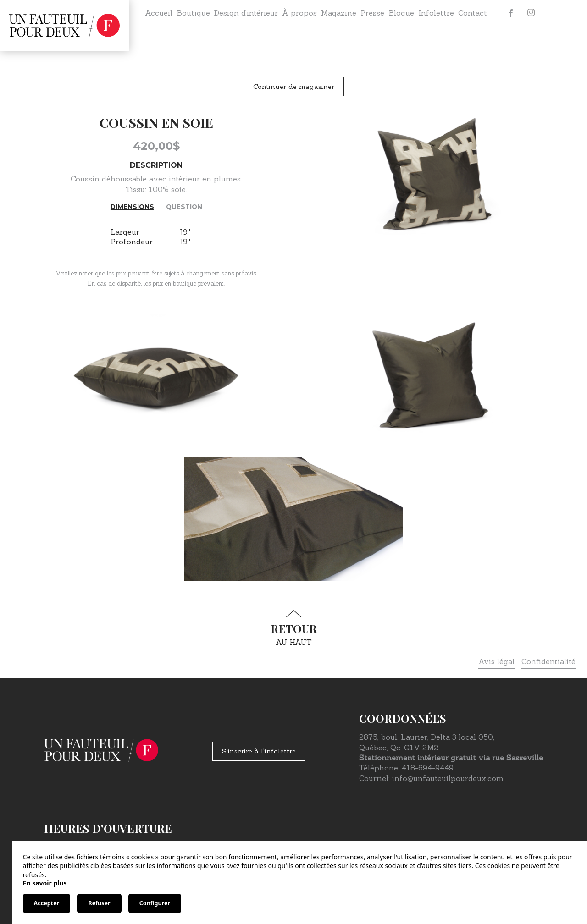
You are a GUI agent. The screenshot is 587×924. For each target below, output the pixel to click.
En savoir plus (45, 883)
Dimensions (132, 207)
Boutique (193, 13)
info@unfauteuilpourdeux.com (448, 778)
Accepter (47, 903)
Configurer (155, 903)
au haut (293, 628)
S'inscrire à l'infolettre (259, 751)
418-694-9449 (428, 768)
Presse (372, 13)
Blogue (401, 13)
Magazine (339, 13)
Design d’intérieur (246, 13)
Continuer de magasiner (294, 87)
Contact (473, 13)
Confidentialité (548, 661)
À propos (299, 13)
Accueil (159, 13)
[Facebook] (511, 13)
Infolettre (436, 13)
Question (184, 207)
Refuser (99, 903)
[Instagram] (531, 13)
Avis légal (496, 661)
